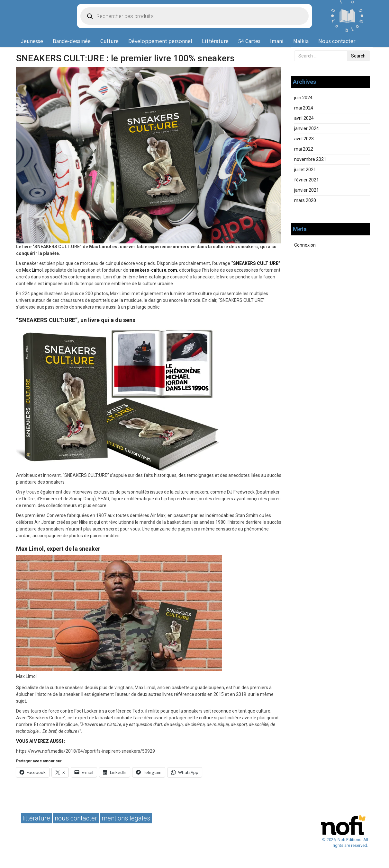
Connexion (305, 245)
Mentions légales (126, 818)
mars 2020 (305, 200)
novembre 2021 (310, 159)
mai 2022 (304, 149)
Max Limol (32, 270)
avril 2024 (304, 118)
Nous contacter (337, 41)
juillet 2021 (305, 170)
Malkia (301, 41)
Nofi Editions (42, 16)
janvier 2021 (307, 190)
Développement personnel (160, 41)
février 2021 (307, 180)
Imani (277, 41)
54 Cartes (249, 41)
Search (358, 56)
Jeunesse (32, 41)
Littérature (215, 41)
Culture (109, 41)
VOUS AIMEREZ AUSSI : (41, 741)
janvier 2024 (307, 128)
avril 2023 (304, 139)
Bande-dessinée (72, 41)
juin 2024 (303, 98)
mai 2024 (304, 108)
